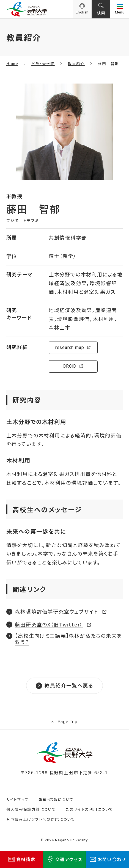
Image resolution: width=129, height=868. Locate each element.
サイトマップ (17, 799)
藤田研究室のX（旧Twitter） (49, 624)
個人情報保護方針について (31, 809)
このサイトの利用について (89, 809)
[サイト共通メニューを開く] (120, 9)
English (82, 12)
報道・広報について (56, 799)
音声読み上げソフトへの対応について (41, 819)
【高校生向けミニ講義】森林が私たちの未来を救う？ (68, 639)
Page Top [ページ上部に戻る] (68, 722)
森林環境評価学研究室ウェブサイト (57, 611)
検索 (101, 13)
